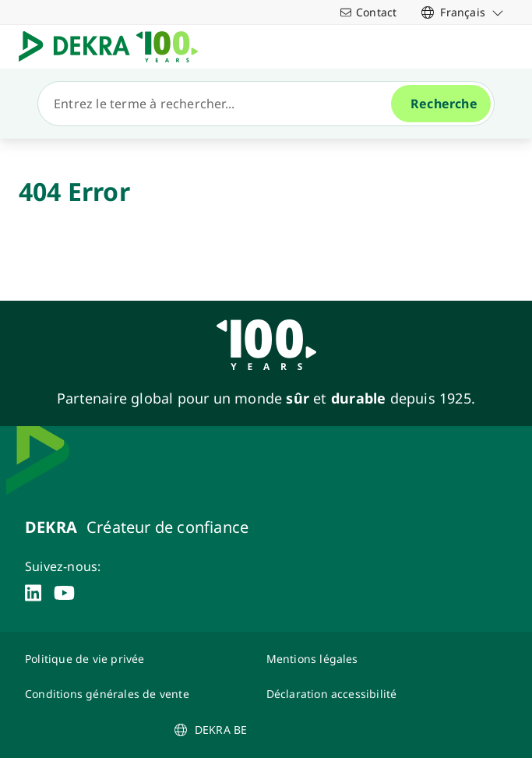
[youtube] (64, 593)
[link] (463, 12)
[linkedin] (33, 593)
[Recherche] (221, 104)
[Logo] (115, 47)
